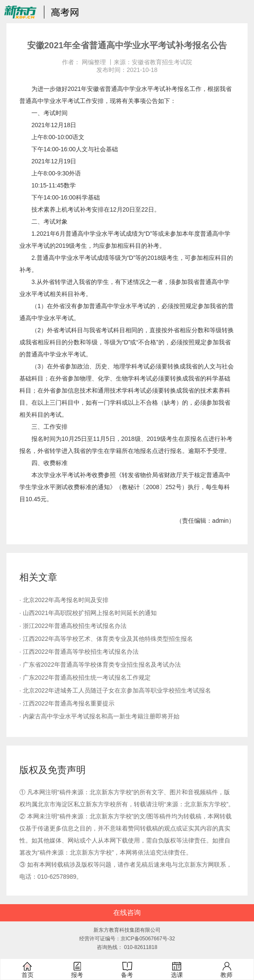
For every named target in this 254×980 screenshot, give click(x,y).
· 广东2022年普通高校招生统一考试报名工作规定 (85, 677)
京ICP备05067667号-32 (148, 939)
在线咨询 (127, 913)
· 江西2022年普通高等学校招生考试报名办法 (79, 652)
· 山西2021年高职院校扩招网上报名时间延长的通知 (88, 613)
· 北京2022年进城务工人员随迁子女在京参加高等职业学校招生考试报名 (115, 690)
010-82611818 (141, 947)
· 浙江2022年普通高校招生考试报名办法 (73, 626)
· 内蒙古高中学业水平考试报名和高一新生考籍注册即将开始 (99, 716)
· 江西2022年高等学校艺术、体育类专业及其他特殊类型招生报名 (106, 639)
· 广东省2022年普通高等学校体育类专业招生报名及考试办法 (100, 665)
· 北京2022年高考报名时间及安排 (64, 600)
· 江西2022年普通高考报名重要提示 (67, 703)
